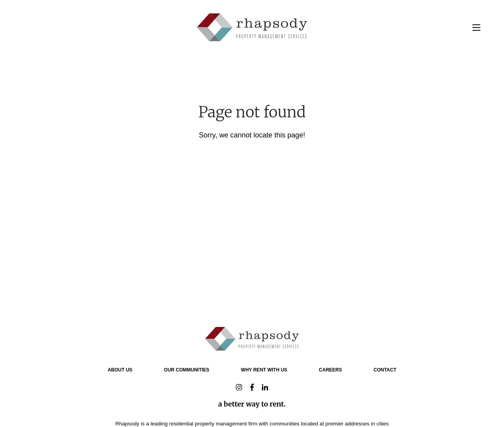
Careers (331, 370)
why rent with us (264, 370)
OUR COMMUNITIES (186, 370)
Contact (385, 370)
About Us (120, 370)
